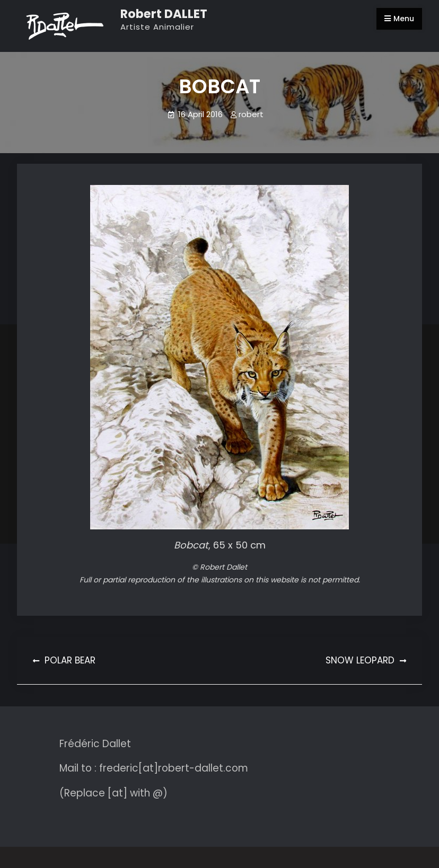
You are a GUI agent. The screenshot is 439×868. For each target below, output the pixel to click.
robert (251, 114)
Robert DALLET (164, 14)
